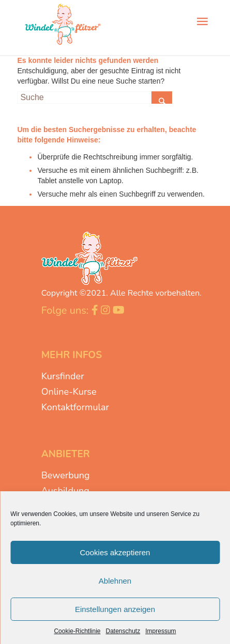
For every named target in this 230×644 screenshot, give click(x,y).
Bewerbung (66, 475)
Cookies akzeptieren (115, 552)
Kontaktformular (75, 407)
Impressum (160, 631)
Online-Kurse (69, 392)
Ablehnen (115, 581)
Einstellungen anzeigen (115, 609)
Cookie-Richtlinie (77, 631)
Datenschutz (123, 631)
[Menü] (202, 21)
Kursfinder (63, 376)
